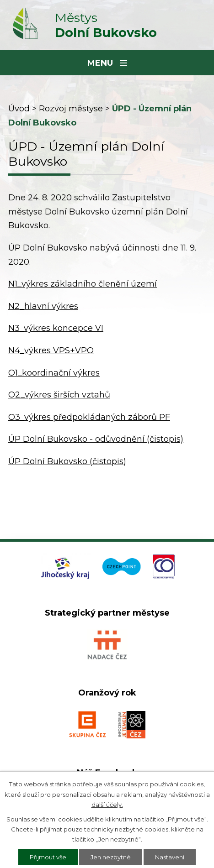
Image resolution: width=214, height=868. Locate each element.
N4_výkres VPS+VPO (51, 350)
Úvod (19, 109)
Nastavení (170, 857)
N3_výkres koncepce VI (56, 328)
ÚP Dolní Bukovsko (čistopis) (67, 461)
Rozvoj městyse (71, 109)
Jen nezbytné (111, 857)
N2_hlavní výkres (43, 306)
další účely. (107, 805)
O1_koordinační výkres (54, 373)
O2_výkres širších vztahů (59, 395)
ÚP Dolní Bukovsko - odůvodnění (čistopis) (96, 439)
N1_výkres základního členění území (83, 284)
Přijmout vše (48, 857)
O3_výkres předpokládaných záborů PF (89, 417)
